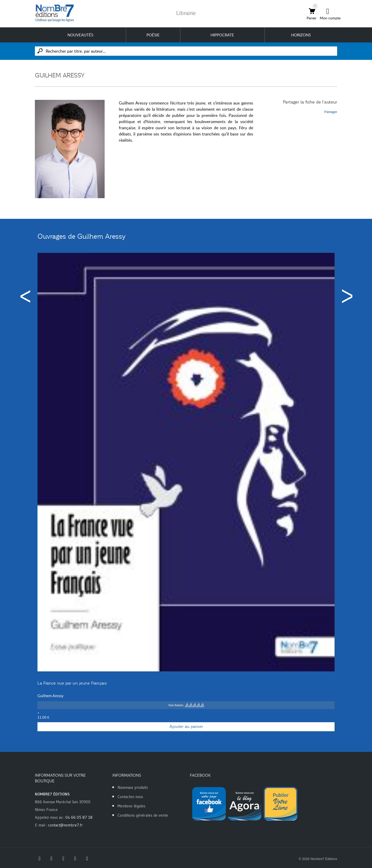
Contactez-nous (130, 797)
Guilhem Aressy (51, 696)
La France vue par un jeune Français (72, 683)
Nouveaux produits (133, 787)
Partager (331, 112)
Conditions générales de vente (143, 815)
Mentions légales (131, 806)
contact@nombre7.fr (65, 825)
